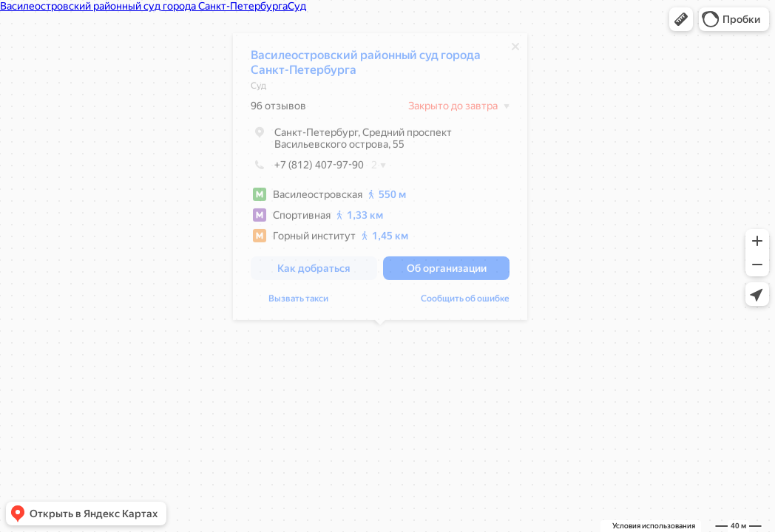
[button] (681, 19)
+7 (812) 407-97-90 (307, 168)
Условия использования (654, 526)
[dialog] (380, 180)
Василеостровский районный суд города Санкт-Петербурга (366, 66)
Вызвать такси (298, 302)
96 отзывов (278, 109)
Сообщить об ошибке (465, 302)
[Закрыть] (515, 50)
